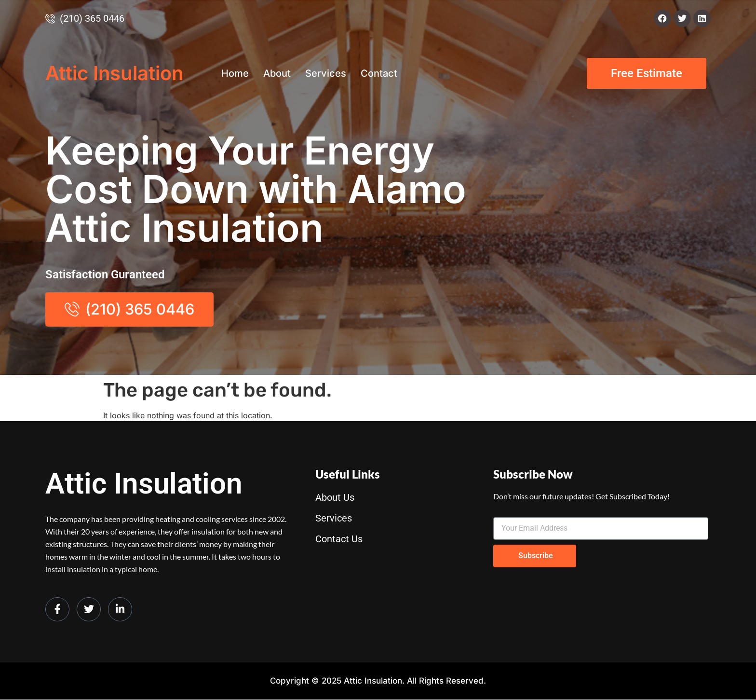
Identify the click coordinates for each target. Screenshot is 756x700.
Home (235, 73)
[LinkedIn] (120, 609)
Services (326, 73)
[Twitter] (89, 609)
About (277, 73)
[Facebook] (57, 609)
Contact (379, 73)
